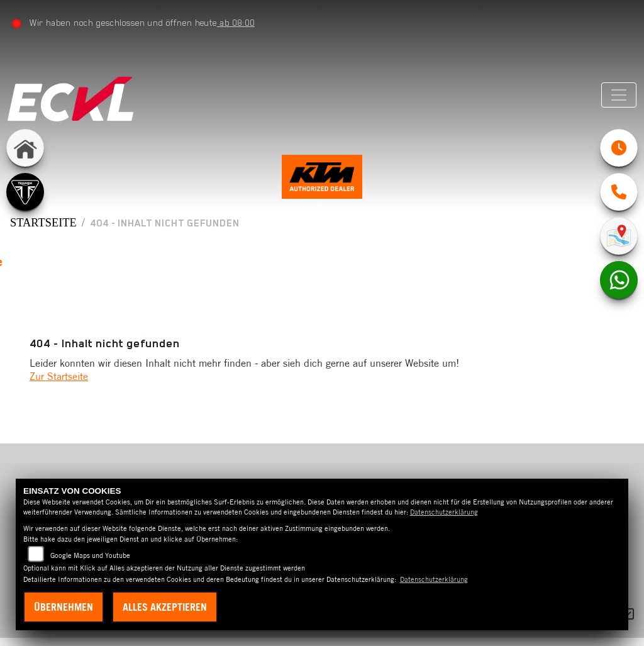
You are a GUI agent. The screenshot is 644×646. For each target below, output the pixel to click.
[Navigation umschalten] (617, 95)
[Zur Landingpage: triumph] (25, 192)
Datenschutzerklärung (444, 512)
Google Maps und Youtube (90, 555)
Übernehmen (64, 607)
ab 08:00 (238, 23)
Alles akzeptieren (165, 607)
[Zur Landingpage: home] (25, 148)
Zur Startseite (59, 384)
